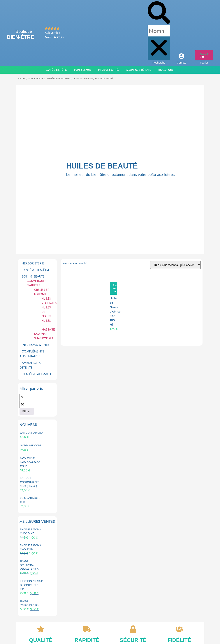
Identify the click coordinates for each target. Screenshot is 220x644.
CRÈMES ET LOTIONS (83, 78)
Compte (182, 63)
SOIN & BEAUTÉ (36, 78)
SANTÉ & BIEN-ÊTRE (36, 270)
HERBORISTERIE (33, 263)
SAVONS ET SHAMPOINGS (44, 336)
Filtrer (27, 411)
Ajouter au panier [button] (115, 288)
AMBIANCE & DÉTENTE (30, 365)
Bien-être (21, 37)
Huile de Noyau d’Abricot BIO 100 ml (116, 312)
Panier (204, 63)
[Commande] (175, 265)
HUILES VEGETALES (49, 301)
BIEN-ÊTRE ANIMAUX (36, 374)
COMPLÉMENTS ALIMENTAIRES (32, 354)
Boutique (24, 31)
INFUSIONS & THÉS (36, 345)
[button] (159, 13)
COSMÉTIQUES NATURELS (58, 78)
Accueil (22, 78)
